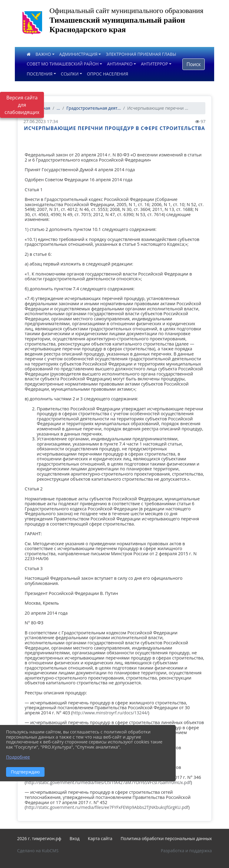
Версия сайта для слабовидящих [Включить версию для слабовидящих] (22, 105)
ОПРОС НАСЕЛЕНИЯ (108, 74)
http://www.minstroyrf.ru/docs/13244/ (110, 713)
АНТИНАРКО (120, 64)
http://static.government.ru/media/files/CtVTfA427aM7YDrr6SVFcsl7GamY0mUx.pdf (108, 782)
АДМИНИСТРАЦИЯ (78, 54)
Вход (75, 838)
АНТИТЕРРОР (154, 64)
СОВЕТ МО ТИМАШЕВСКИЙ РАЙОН (63, 64)
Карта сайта (100, 838)
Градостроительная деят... (93, 108)
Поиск (193, 64)
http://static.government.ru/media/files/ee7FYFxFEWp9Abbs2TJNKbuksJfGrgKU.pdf (107, 807)
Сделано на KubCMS (38, 851)
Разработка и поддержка (186, 851)
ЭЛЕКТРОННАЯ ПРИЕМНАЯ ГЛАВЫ (141, 54)
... (58, 108)
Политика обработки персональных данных (166, 838)
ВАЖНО (43, 54)
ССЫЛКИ (70, 74)
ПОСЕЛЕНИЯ (40, 74)
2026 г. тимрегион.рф (39, 838)
